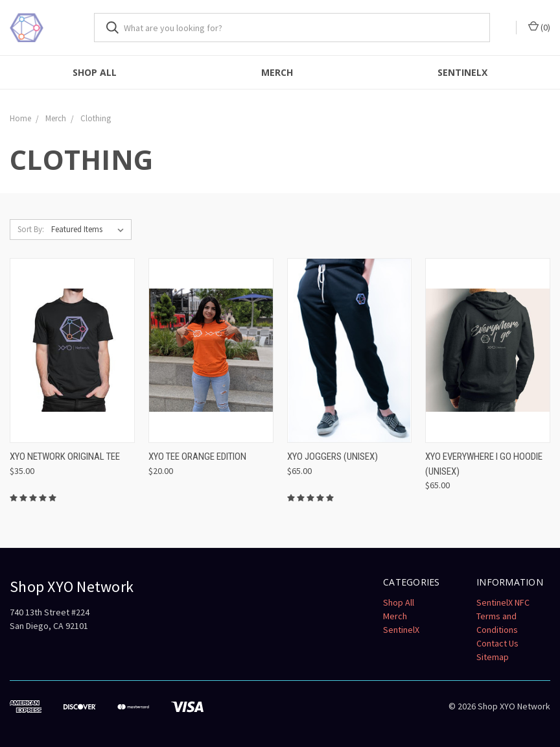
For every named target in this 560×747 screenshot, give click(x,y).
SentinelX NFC (503, 602)
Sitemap (493, 657)
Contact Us (497, 643)
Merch (277, 72)
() (539, 27)
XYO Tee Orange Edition (197, 456)
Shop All (95, 72)
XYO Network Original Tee (65, 456)
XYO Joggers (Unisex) (332, 456)
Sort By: (31, 229)
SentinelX (462, 72)
